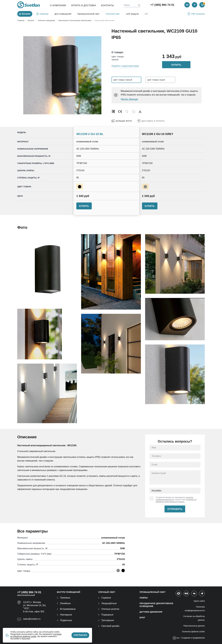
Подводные (106, 615)
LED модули (132, 14)
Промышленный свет (88, 14)
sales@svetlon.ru (32, 619)
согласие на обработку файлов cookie (36, 635)
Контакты (107, 5)
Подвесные (64, 620)
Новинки (42, 14)
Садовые (105, 598)
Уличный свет (113, 14)
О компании (58, 5)
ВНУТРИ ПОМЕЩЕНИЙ (69, 592)
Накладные (64, 615)
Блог (142, 618)
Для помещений (63, 14)
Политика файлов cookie (193, 632)
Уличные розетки (109, 609)
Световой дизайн (109, 626)
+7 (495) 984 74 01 (162, 5)
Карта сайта (199, 601)
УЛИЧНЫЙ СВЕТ (107, 592)
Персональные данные (194, 626)
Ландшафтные (108, 603)
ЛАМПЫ (144, 598)
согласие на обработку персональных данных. (176, 501)
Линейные (64, 603)
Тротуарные (106, 620)
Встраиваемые (66, 609)
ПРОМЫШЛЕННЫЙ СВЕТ (153, 592)
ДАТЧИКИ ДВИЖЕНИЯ (151, 612)
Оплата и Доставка (84, 5)
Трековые (64, 598)
